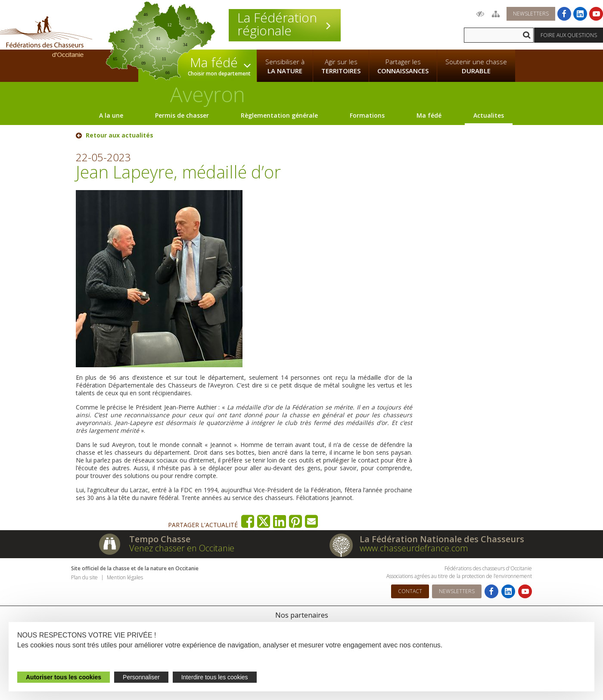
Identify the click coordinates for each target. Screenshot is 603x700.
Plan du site (84, 577)
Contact (410, 591)
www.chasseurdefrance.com (414, 548)
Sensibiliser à (285, 66)
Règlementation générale (279, 115)
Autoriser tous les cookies (64, 677)
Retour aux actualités (120, 135)
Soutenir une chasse (476, 66)
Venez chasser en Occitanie (182, 548)
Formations (367, 115)
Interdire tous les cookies (215, 677)
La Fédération (285, 24)
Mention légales (125, 577)
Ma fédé (429, 115)
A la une (111, 115)
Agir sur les (341, 66)
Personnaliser (141, 677)
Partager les (403, 66)
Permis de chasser (182, 115)
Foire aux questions (569, 35)
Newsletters (531, 14)
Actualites (489, 115)
